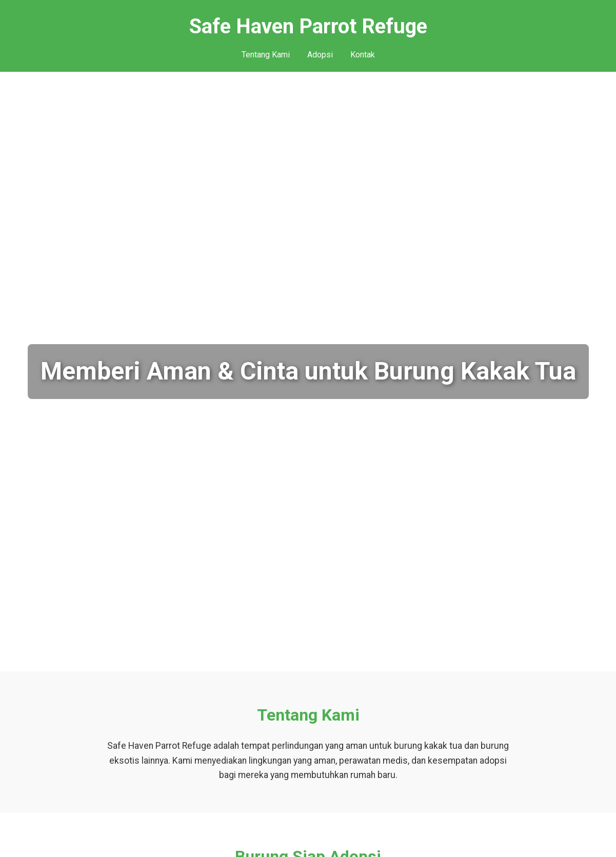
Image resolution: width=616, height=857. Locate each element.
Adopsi (320, 55)
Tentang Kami (266, 55)
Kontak (363, 55)
